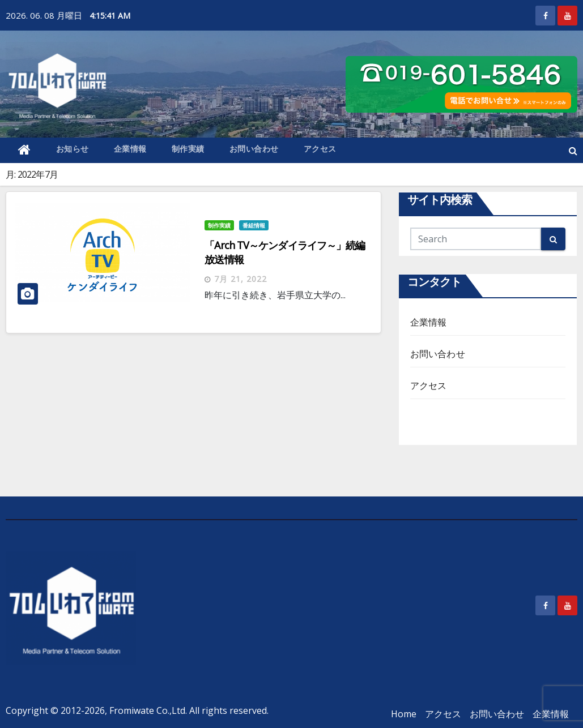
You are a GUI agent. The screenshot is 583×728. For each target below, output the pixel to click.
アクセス (320, 149)
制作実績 (188, 149)
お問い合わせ (254, 149)
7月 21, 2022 (241, 279)
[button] (573, 151)
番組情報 (254, 225)
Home (404, 714)
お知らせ (73, 149)
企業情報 (130, 149)
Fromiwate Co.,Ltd (147, 710)
